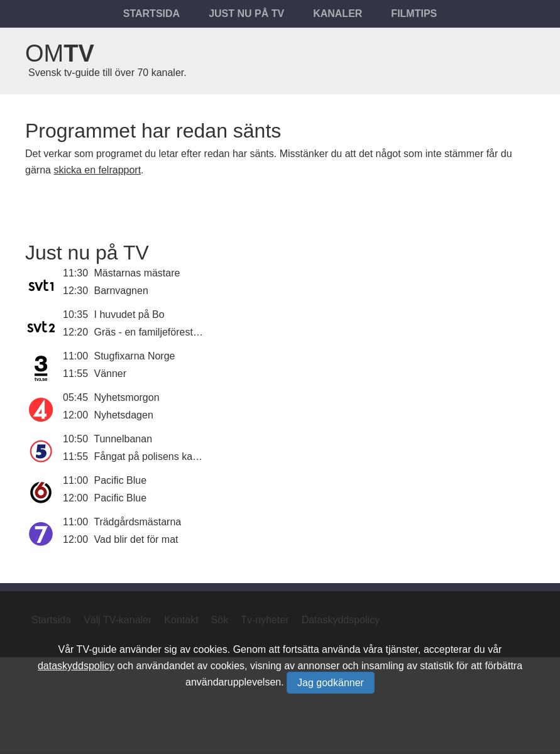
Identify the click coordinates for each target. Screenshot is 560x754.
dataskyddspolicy (76, 666)
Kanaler (338, 14)
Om (60, 53)
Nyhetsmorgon (127, 397)
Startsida (151, 14)
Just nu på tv (246, 14)
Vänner (111, 374)
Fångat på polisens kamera (155, 456)
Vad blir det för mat (136, 539)
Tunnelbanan (123, 439)
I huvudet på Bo (129, 314)
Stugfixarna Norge (135, 356)
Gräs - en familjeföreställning (158, 332)
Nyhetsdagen (124, 415)
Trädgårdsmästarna (137, 522)
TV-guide (97, 649)
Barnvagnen (121, 291)
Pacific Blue (121, 480)
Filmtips (414, 14)
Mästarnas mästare (137, 273)
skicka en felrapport (97, 170)
